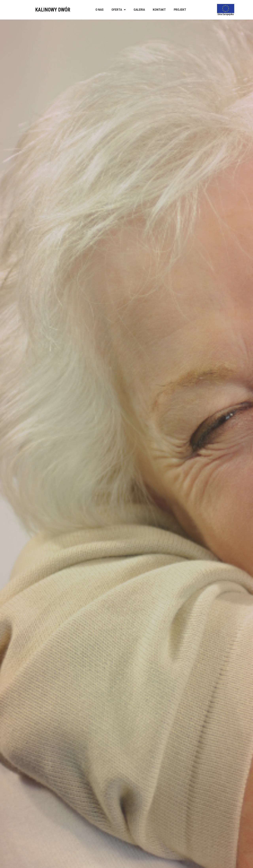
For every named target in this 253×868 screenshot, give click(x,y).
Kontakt (159, 10)
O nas (100, 10)
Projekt (180, 10)
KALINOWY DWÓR (53, 10)
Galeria (139, 10)
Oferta (119, 10)
